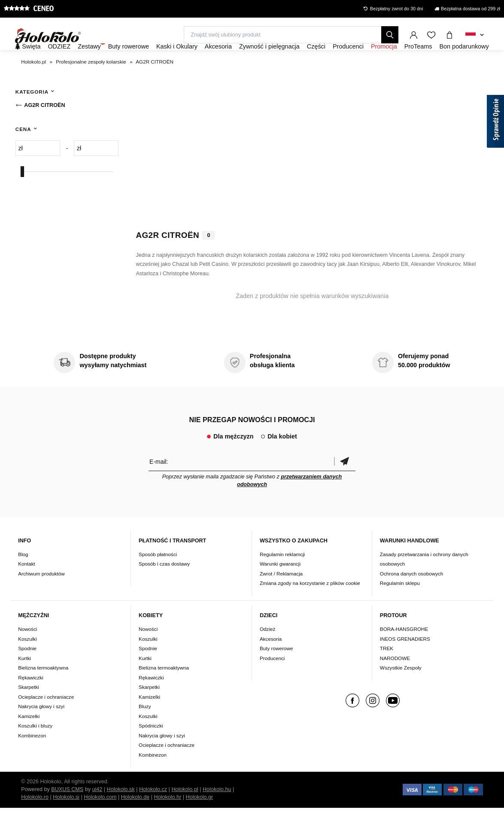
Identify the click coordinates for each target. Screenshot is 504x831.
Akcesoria (271, 662)
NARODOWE (395, 681)
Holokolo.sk (121, 813)
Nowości (27, 652)
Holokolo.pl (185, 813)
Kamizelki (29, 739)
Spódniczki (151, 749)
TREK (387, 671)
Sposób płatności (158, 577)
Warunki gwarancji (280, 587)
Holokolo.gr (200, 820)
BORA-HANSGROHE (404, 652)
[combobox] (475, 35)
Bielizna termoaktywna (43, 691)
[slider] (22, 195)
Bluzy (145, 729)
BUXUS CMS (67, 813)
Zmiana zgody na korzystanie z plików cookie (310, 607)
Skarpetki (29, 710)
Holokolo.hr (168, 820)
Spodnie (27, 671)
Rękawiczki (30, 701)
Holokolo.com (100, 820)
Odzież (267, 652)
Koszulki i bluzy (35, 749)
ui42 (97, 813)
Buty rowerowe (276, 671)
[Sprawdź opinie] (495, 123)
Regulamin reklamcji (282, 577)
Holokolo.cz (153, 813)
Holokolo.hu (217, 813)
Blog (23, 577)
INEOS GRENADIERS (405, 662)
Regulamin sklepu (400, 607)
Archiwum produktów (41, 597)
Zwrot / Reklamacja (281, 597)
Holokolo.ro (35, 820)
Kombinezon (32, 759)
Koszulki (27, 662)
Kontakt (27, 587)
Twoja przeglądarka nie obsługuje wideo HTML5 (312, 170)
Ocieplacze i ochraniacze (46, 720)
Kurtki (24, 681)
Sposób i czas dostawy (164, 587)
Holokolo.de (135, 820)
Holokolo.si (66, 820)
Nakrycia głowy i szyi (41, 729)
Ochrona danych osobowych (411, 597)
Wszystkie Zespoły (401, 691)
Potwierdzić (345, 485)
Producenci (272, 681)
